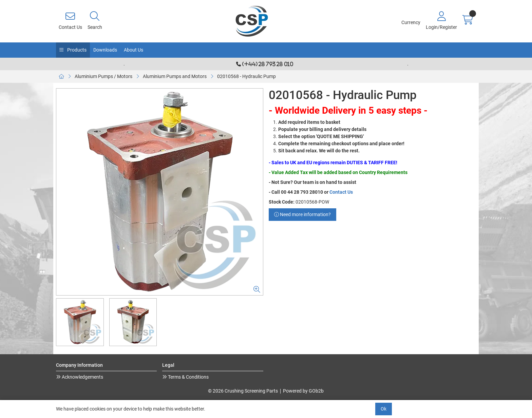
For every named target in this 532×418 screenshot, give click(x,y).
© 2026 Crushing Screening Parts (243, 391)
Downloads (105, 50)
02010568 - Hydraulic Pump (246, 76)
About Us (134, 50)
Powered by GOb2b (303, 391)
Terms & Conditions (188, 377)
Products (76, 50)
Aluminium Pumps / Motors (103, 76)
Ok (384, 409)
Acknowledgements (82, 377)
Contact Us (341, 192)
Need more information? (302, 214)
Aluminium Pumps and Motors (175, 76)
